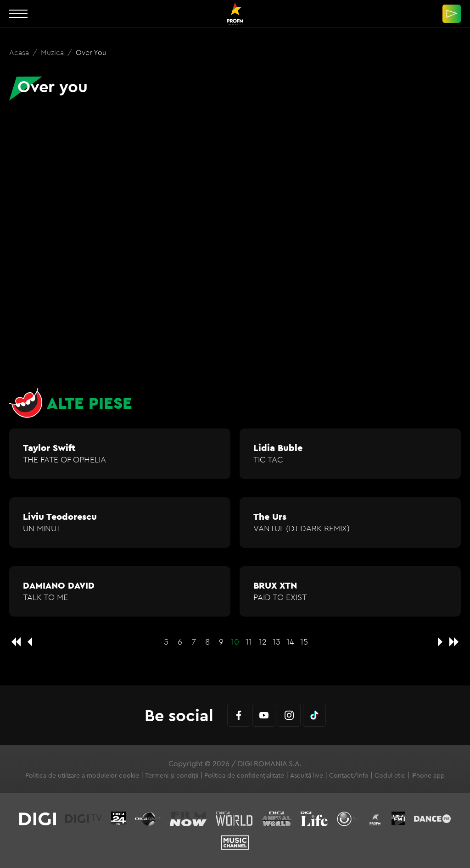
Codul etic (390, 775)
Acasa (20, 52)
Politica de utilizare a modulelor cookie (82, 775)
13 (277, 642)
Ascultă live (307, 775)
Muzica (53, 52)
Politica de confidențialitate (244, 775)
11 (249, 642)
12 (263, 642)
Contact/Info (349, 775)
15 (304, 642)
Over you (91, 52)
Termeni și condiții (172, 775)
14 (290, 642)
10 (235, 642)
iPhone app (428, 775)
